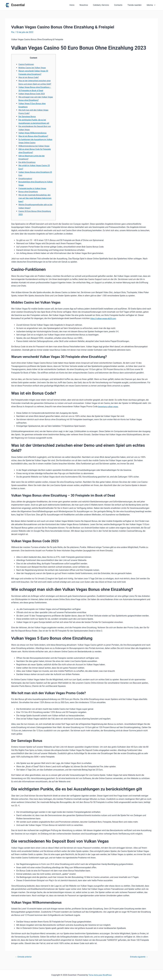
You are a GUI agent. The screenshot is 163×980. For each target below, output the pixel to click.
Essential (18, 5)
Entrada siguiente (138, 960)
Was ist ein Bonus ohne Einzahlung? (35, 139)
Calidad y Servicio (105, 5)
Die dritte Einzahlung (28, 165)
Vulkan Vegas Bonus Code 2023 (33, 97)
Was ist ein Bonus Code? (30, 77)
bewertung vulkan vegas (109, 410)
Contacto (121, 5)
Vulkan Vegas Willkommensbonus (34, 136)
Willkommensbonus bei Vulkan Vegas (35, 149)
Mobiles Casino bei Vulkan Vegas (33, 68)
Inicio (78, 5)
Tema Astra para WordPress (100, 975)
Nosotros (88, 5)
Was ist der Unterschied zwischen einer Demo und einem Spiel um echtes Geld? (34, 84)
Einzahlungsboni (26, 182)
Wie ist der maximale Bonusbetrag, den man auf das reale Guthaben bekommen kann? (34, 201)
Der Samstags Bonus (28, 120)
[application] (155, 5)
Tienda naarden (136, 5)
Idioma (151, 5)
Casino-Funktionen (27, 64)
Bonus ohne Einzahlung (29, 195)
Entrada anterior (25, 960)
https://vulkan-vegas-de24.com (104, 322)
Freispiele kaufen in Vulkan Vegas (34, 192)
